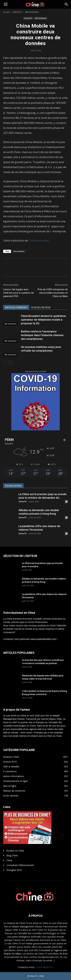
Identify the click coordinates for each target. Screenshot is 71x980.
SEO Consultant (42, 950)
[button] (66, 4)
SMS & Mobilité (32, 12)
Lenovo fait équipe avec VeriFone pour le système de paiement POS (18, 293)
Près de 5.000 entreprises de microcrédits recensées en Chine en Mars (53, 293)
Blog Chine (12, 855)
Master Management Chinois (27, 926)
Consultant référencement (20, 865)
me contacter (56, 733)
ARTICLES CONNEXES (16, 308)
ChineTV (23, 501)
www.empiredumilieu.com (43, 639)
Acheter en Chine (15, 851)
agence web (35, 729)
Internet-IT (17, 12)
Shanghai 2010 (14, 870)
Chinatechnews (39, 240)
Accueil (6, 12)
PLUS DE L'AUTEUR (41, 308)
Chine (9, 860)
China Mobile (19, 251)
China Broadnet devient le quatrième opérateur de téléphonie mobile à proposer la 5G (43, 320)
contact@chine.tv (44, 967)
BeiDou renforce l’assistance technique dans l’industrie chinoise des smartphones (42, 335)
